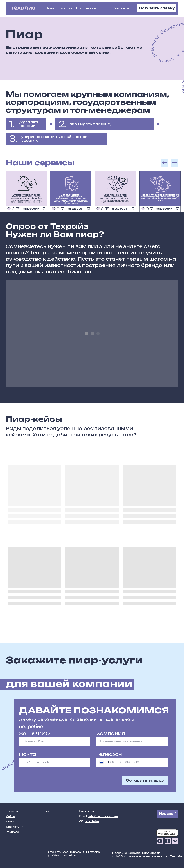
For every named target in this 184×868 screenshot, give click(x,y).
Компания (111, 733)
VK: (89, 822)
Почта (28, 754)
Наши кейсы (86, 8)
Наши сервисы (58, 8)
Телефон (109, 754)
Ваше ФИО (34, 733)
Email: (98, 817)
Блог (105, 8)
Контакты (121, 8)
